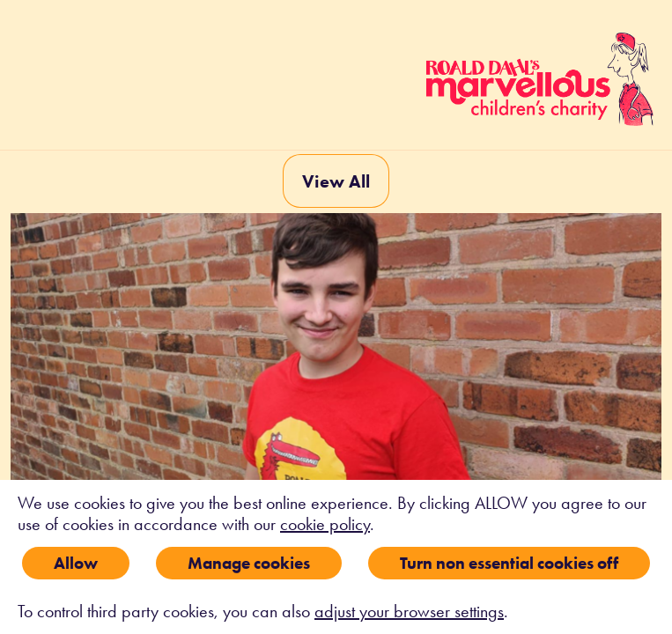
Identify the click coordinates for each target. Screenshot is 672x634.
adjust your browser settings (409, 611)
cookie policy (325, 524)
